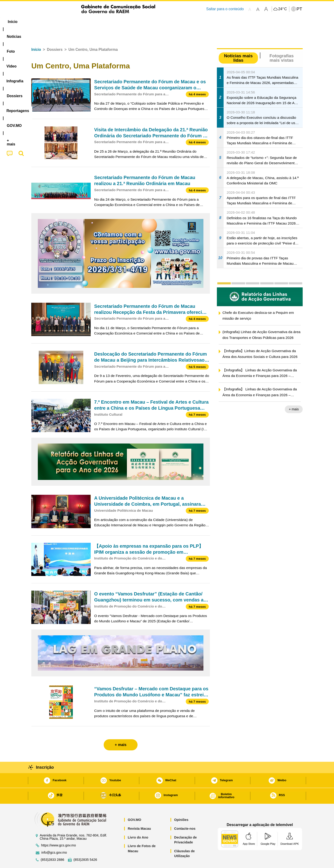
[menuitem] (62, 22)
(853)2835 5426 (85, 846)
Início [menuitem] (41, 22)
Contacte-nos (185, 814)
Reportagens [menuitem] (178, 22)
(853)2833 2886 (52, 846)
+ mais (294, 395)
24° (282, 9)
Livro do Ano (138, 823)
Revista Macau (139, 814)
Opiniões (181, 806)
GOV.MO (135, 806)
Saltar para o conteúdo (225, 9)
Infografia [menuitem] (125, 22)
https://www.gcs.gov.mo (58, 831)
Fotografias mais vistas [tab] (282, 44)
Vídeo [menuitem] (102, 22)
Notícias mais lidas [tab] (238, 44)
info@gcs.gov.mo (54, 838)
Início (36, 35)
